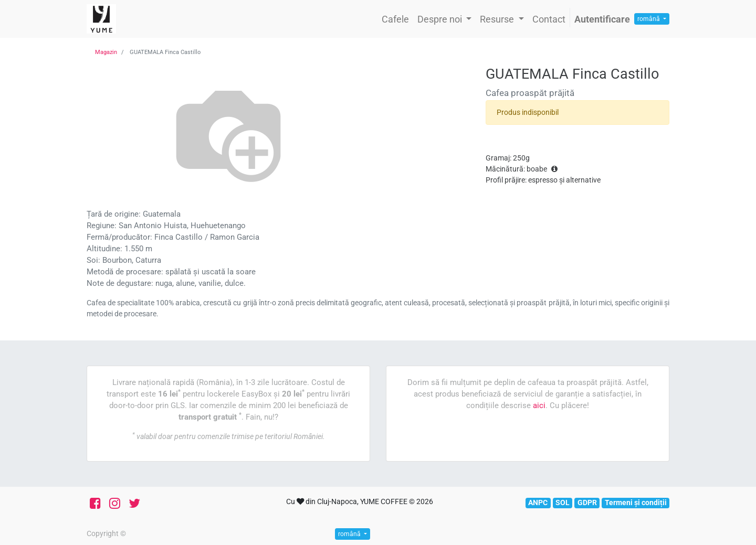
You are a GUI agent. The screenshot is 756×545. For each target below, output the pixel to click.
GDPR (587, 503)
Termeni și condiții (636, 503)
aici (539, 405)
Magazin (106, 52)
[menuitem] (395, 19)
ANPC (538, 503)
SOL (563, 503)
